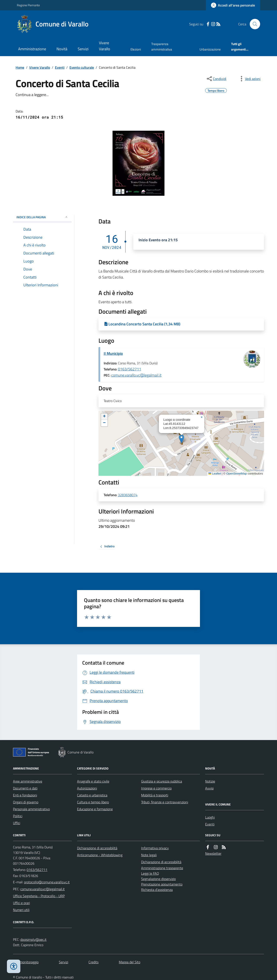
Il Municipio (113, 353)
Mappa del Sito (130, 962)
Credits (93, 962)
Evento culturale (82, 67)
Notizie (210, 781)
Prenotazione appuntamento (162, 884)
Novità (62, 49)
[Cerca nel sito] (253, 24)
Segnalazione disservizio (158, 879)
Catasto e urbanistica (92, 795)
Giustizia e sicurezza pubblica (162, 781)
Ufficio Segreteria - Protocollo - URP (39, 896)
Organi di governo (26, 802)
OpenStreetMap (236, 474)
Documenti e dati (25, 788)
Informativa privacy (155, 848)
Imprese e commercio (156, 788)
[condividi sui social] (216, 79)
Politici (18, 816)
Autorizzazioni (87, 788)
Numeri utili (21, 910)
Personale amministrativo (31, 809)
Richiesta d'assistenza (157, 890)
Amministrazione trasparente (162, 868)
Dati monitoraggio (26, 962)
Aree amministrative (28, 781)
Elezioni (136, 49)
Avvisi (209, 788)
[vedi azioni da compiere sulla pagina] (249, 79)
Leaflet (215, 474)
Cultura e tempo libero (93, 802)
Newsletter (213, 853)
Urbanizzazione (210, 49)
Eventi (60, 67)
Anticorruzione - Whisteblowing (100, 855)
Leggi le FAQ (150, 873)
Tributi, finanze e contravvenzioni (165, 802)
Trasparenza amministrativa (162, 46)
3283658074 (128, 495)
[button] (181, 439)
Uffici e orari (21, 903)
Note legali (149, 855)
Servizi (83, 49)
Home (20, 67)
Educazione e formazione (95, 809)
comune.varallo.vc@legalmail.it (136, 375)
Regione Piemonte (28, 5)
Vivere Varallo (105, 46)
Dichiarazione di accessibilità (97, 848)
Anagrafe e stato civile (93, 781)
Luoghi (210, 817)
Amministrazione (32, 49)
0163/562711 (130, 369)
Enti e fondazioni (25, 795)
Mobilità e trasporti (155, 795)
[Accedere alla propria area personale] (233, 5)
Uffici (17, 823)
